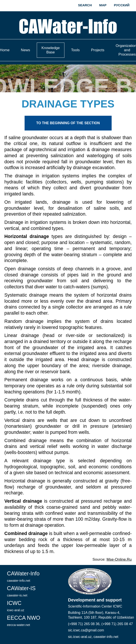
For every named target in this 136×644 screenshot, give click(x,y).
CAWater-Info (23, 576)
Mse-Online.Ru (119, 559)
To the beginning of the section (68, 123)
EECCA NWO (24, 621)
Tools (76, 50)
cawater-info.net (106, 637)
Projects (98, 50)
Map (103, 5)
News (26, 50)
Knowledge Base (50, 50)
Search (85, 5)
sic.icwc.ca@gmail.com (86, 630)
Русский (122, 5)
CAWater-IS (21, 591)
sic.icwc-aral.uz (80, 637)
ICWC (16, 606)
